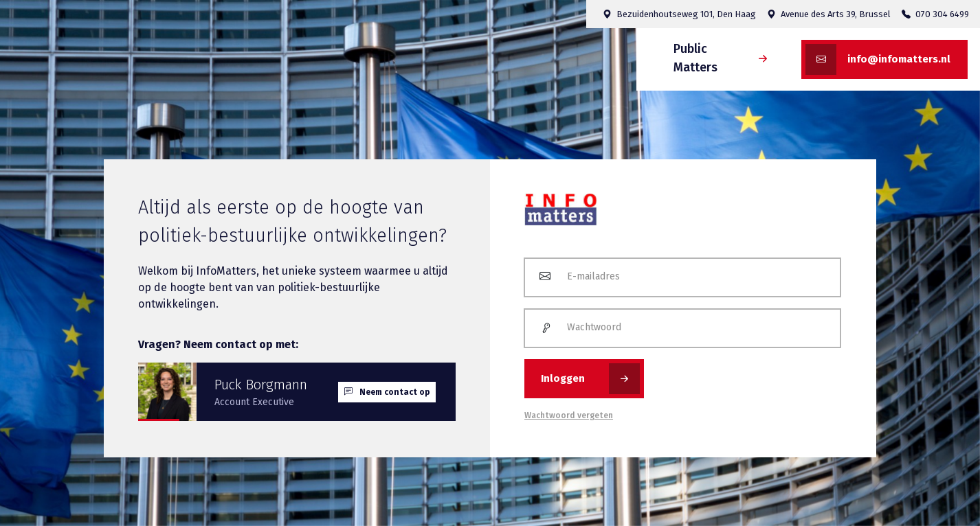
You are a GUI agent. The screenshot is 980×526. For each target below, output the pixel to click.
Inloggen (590, 379)
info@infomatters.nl (878, 59)
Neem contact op (387, 392)
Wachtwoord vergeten (569, 415)
